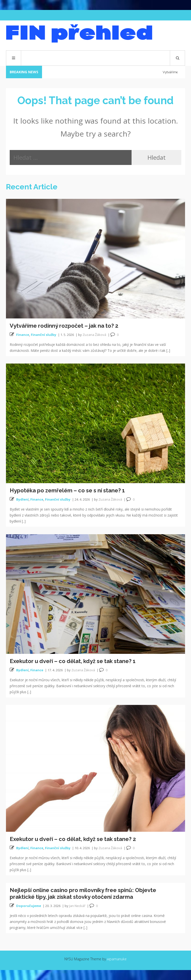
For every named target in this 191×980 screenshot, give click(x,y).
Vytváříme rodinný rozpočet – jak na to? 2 (64, 326)
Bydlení (22, 499)
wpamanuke (117, 959)
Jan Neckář (77, 906)
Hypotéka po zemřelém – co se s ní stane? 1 (67, 490)
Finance (23, 335)
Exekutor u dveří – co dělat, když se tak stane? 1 (73, 661)
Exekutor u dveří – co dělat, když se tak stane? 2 (73, 839)
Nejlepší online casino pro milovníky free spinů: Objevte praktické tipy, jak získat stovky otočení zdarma (83, 893)
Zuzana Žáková (94, 335)
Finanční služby (44, 335)
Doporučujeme (29, 906)
